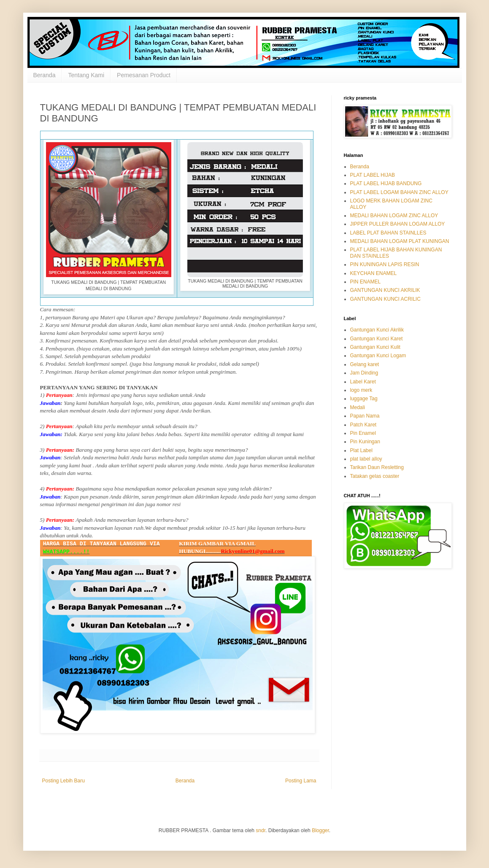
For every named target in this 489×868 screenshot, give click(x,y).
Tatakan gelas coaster (375, 476)
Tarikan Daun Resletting (377, 467)
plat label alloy (366, 459)
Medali (358, 407)
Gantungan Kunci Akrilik (377, 330)
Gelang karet (365, 364)
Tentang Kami (86, 75)
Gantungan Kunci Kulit (375, 347)
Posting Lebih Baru (63, 781)
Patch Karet (363, 425)
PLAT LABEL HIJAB (373, 175)
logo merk (361, 390)
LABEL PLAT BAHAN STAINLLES (388, 233)
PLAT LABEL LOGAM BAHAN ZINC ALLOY (399, 192)
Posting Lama (301, 781)
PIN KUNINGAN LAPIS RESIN (385, 264)
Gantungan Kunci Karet (377, 339)
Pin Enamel (363, 433)
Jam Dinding (364, 373)
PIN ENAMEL (366, 282)
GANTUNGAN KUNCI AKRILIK (385, 290)
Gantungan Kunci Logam (378, 356)
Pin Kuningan (365, 442)
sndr (261, 830)
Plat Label (361, 450)
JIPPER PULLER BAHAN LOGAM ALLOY (398, 224)
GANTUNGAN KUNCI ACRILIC (385, 299)
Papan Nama (365, 416)
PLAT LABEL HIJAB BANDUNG (386, 183)
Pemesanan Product (144, 75)
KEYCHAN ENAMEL (374, 273)
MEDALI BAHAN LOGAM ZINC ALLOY (394, 216)
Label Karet (363, 382)
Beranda (45, 75)
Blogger (320, 830)
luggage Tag (364, 399)
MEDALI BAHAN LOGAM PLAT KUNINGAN (400, 241)
